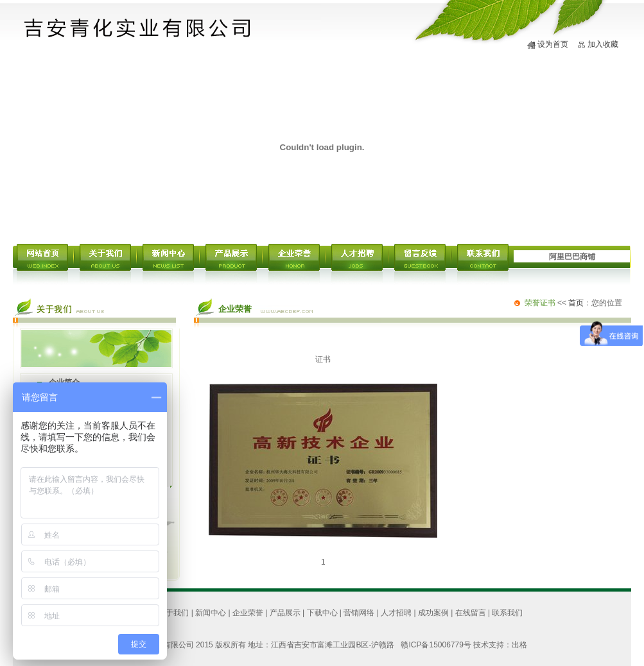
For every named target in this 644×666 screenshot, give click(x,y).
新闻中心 (211, 613)
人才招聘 (396, 613)
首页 (576, 303)
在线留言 (471, 613)
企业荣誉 (248, 613)
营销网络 (359, 613)
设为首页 (553, 44)
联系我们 (507, 613)
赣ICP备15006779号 (436, 645)
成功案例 (433, 613)
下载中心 (322, 613)
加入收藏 (603, 44)
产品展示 (285, 613)
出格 (519, 645)
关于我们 (173, 613)
